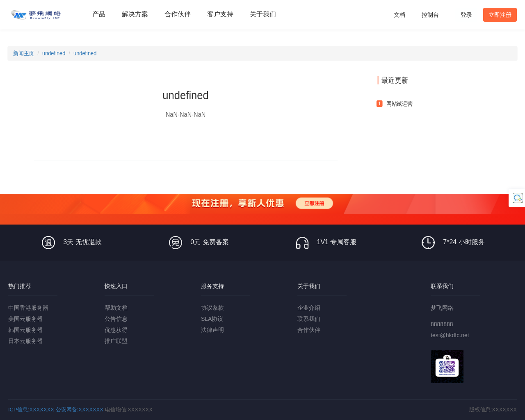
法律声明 (212, 330)
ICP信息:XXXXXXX (31, 410)
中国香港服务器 (28, 308)
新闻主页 (24, 53)
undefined (54, 53)
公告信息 (116, 319)
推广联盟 (116, 341)
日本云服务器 (25, 341)
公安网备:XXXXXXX (80, 410)
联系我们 (309, 319)
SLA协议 (212, 319)
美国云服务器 (25, 319)
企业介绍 (309, 308)
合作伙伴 (309, 330)
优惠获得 (116, 330)
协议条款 (212, 308)
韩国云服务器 (25, 330)
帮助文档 (116, 308)
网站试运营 (399, 104)
